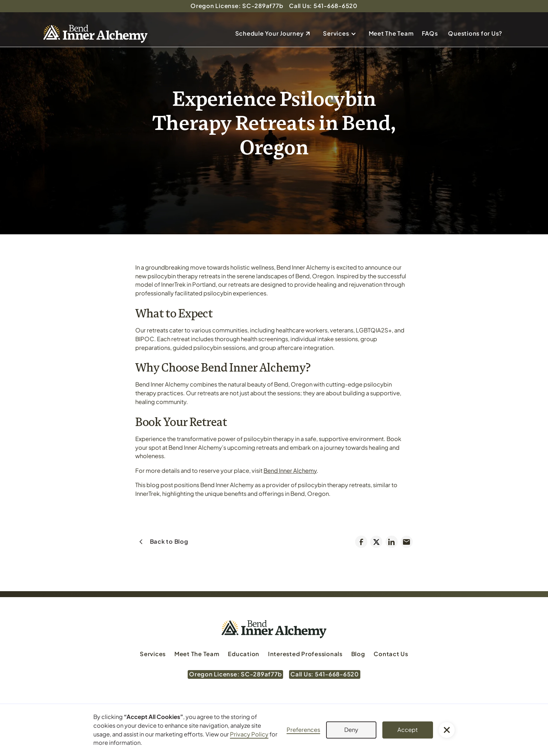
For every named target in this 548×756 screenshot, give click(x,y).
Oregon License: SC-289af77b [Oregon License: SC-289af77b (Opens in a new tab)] (237, 6)
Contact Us (391, 654)
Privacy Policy (249, 734)
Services (336, 33)
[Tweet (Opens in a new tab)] (376, 542)
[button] (342, 34)
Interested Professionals (305, 654)
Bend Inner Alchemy (290, 471)
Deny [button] (351, 730)
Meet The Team (391, 33)
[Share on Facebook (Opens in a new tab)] (361, 542)
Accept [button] (408, 730)
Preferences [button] (303, 730)
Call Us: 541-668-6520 (323, 6)
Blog (358, 654)
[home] (95, 34)
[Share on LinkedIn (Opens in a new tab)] (392, 542)
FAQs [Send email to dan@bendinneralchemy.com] (430, 33)
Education (244, 654)
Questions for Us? (475, 33)
